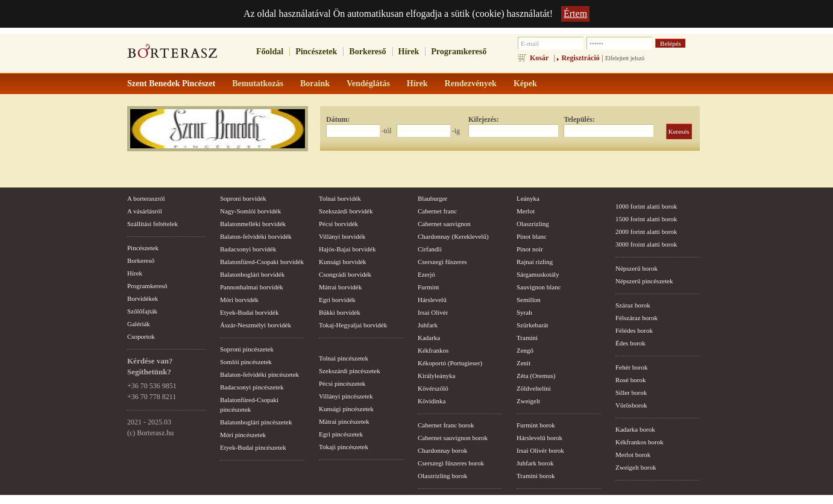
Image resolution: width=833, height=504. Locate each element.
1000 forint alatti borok (646, 206)
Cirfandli (430, 249)
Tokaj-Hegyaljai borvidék (353, 325)
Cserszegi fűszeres (442, 262)
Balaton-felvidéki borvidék (256, 236)
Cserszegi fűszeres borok (451, 463)
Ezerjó (426, 274)
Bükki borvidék (340, 312)
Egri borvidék (337, 300)
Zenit (523, 363)
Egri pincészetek (341, 434)
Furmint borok (536, 425)
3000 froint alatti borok (646, 244)
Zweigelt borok (636, 467)
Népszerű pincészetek (644, 281)
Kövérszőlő (433, 388)
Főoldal (270, 52)
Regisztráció (580, 58)
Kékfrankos (433, 350)
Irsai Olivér (433, 312)
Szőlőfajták (142, 311)
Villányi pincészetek (346, 396)
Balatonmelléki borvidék (253, 224)
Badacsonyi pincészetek (252, 387)
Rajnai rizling (535, 262)
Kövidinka (432, 401)
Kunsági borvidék (343, 262)
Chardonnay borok (442, 450)
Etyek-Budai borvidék (249, 312)
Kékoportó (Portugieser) (450, 363)
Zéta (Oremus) (536, 376)
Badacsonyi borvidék (248, 249)
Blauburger (432, 198)
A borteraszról (146, 198)
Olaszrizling (533, 224)
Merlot (526, 211)
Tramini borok (536, 476)
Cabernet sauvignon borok (453, 438)
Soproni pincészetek (247, 349)
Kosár (539, 58)
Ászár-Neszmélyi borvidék (256, 325)
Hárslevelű (432, 300)
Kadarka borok (635, 429)
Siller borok (631, 392)
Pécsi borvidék (338, 224)
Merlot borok (633, 455)
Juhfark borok (535, 463)
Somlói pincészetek (246, 362)
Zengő (525, 350)
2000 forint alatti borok (646, 232)
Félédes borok (634, 330)
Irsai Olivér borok (540, 450)
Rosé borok (630, 380)
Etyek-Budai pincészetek (253, 447)
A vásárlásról (145, 211)
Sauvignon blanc (539, 287)
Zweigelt (528, 401)
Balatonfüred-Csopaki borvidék (262, 262)
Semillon (529, 300)
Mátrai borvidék (340, 287)
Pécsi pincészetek (342, 383)
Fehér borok (631, 367)
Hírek (409, 52)
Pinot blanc (532, 236)
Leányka (528, 198)
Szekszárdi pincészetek (350, 371)
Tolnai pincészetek (344, 358)
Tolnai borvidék (340, 198)
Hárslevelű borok (539, 438)
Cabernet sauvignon (444, 224)
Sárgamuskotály (538, 274)
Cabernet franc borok (446, 425)
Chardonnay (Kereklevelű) (453, 236)
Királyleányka (436, 376)
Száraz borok (633, 305)
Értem (575, 14)
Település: (579, 119)
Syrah (524, 312)
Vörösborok (631, 405)
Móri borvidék (239, 300)
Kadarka (429, 338)
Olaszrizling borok (442, 476)
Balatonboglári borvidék (252, 274)
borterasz (172, 55)
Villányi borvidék (342, 236)
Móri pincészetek (243, 435)
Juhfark (428, 325)
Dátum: (338, 119)
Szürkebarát (533, 325)
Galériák (139, 324)
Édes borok (630, 343)
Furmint (428, 287)
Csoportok (141, 336)
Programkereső (459, 52)
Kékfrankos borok (640, 442)
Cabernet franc (437, 211)
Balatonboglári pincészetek (256, 422)
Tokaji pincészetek (344, 447)
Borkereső (367, 52)
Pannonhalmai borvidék (252, 287)
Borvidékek (143, 298)
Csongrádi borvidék (345, 274)
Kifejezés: (484, 119)
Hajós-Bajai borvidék (347, 249)
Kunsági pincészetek (346, 409)
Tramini (527, 338)
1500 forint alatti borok (646, 219)
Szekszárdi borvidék (346, 211)
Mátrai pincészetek (344, 421)
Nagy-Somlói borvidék (250, 211)
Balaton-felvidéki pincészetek (259, 374)
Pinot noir (530, 249)
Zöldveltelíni (534, 388)
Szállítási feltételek (152, 224)
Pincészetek (316, 52)
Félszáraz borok (637, 318)
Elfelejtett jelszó (625, 58)
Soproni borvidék (243, 198)
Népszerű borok (637, 268)
